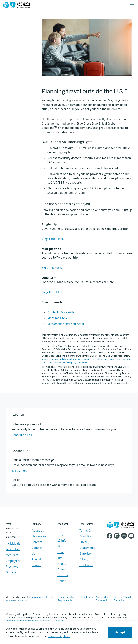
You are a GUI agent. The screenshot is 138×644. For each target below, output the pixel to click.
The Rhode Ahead (62, 564)
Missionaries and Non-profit (66, 324)
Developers (87, 597)
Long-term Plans (53, 292)
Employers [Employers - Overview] (13, 561)
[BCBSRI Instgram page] (125, 536)
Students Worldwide (61, 312)
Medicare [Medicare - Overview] (12, 555)
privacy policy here (58, 636)
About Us (38, 531)
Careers (37, 542)
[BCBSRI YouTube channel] (132, 536)
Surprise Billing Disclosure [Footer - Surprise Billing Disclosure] (86, 559)
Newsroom (39, 536)
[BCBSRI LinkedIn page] (118, 536)
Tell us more (19, 471)
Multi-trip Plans (52, 268)
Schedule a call (22, 435)
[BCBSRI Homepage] (16, 6)
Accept (120, 632)
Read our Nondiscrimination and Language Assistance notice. (37, 621)
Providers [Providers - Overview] (12, 567)
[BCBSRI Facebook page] (110, 536)
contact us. (23, 600)
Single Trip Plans (53, 239)
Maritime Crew (57, 318)
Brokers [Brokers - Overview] (11, 572)
